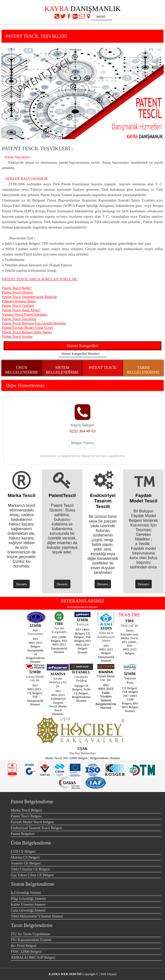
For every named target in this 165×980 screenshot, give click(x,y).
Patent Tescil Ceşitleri (18, 306)
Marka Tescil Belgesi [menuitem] (26, 810)
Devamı (21, 584)
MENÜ (99, 17)
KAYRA (57, 9)
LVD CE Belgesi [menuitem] (23, 851)
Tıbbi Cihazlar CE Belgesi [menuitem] (30, 869)
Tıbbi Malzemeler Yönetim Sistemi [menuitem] (37, 916)
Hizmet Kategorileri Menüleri (79, 354)
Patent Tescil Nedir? (17, 288)
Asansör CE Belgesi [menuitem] (26, 863)
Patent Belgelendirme (32, 802)
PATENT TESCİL (103, 368)
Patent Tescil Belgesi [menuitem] (26, 816)
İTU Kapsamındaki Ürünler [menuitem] (31, 940)
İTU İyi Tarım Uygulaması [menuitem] (31, 934)
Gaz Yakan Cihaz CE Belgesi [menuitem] (32, 875)
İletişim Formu (82, 443)
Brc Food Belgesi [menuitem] (24, 946)
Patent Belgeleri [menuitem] (23, 834)
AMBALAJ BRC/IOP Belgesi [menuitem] (33, 957)
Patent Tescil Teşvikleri (19, 319)
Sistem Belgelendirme (33, 884)
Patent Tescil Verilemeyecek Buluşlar (29, 297)
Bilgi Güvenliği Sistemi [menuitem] (28, 899)
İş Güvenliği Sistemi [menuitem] (26, 893)
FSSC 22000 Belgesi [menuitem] (26, 952)
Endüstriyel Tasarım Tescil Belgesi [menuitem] (36, 828)
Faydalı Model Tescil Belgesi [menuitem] (32, 822)
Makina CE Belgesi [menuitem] (25, 857)
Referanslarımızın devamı (82, 607)
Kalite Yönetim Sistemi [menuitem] (28, 904)
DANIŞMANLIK (96, 9)
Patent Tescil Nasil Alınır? (21, 310)
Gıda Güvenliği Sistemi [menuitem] (28, 910)
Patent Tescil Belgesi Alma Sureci (27, 332)
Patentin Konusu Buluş (19, 301)
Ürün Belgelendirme (31, 843)
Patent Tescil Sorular (17, 336)
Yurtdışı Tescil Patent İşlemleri (25, 314)
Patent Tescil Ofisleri (17, 292)
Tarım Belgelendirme (32, 925)
